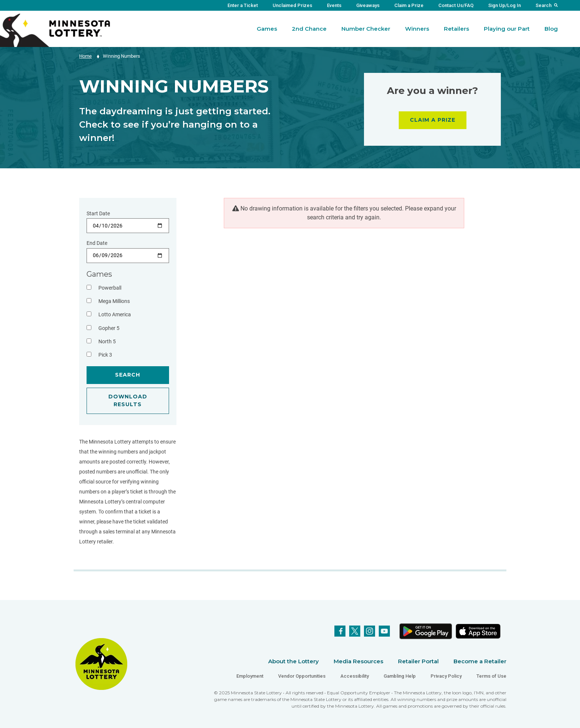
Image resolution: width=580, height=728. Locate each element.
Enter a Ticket (243, 5)
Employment (250, 676)
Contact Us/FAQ (456, 5)
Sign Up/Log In (505, 5)
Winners (417, 29)
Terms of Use (491, 676)
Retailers (456, 29)
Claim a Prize (409, 5)
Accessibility (355, 676)
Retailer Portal (418, 661)
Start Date (98, 213)
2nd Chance (309, 29)
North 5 (107, 341)
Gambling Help (400, 676)
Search (544, 5)
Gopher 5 (109, 328)
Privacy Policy (446, 676)
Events (334, 5)
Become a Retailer (480, 661)
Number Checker (366, 29)
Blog (551, 29)
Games (267, 29)
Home (85, 56)
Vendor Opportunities (302, 676)
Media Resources (358, 661)
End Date (97, 243)
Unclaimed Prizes (292, 5)
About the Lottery (294, 661)
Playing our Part (507, 29)
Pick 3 (105, 355)
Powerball (110, 288)
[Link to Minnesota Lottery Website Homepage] (55, 30)
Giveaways (368, 5)
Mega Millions (114, 301)
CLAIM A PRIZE (433, 120)
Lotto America (115, 314)
